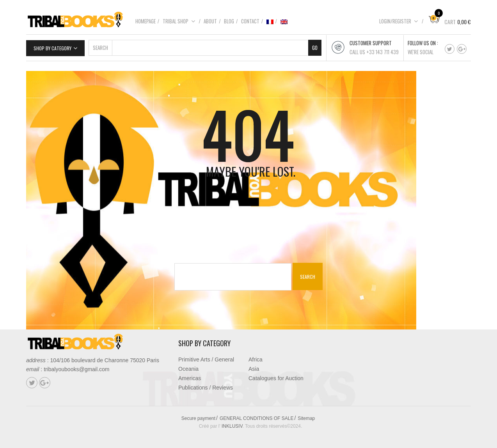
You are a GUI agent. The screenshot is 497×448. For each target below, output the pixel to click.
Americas (190, 378)
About (210, 21)
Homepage (146, 21)
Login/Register (399, 21)
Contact (250, 21)
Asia (254, 369)
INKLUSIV (232, 426)
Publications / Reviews (206, 388)
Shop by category (52, 48)
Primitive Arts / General (206, 359)
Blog (229, 21)
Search (100, 48)
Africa (256, 359)
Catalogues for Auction (276, 378)
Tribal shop (179, 21)
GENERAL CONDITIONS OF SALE (257, 418)
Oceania (188, 369)
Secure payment (198, 418)
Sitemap (306, 418)
